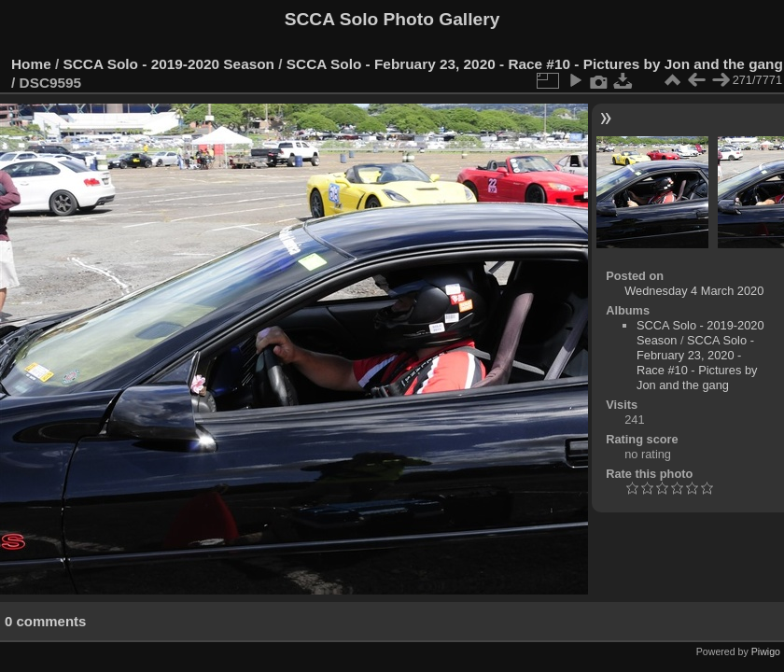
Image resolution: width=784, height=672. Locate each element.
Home (31, 64)
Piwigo (766, 651)
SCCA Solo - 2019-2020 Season (169, 64)
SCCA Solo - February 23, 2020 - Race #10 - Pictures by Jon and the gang (535, 64)
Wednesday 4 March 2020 (694, 291)
